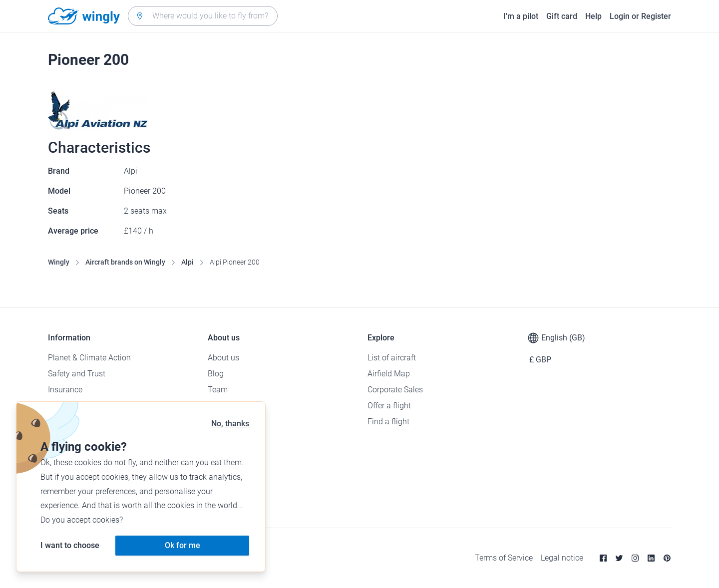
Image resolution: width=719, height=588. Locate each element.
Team (218, 390)
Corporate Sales (395, 390)
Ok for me (182, 545)
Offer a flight (389, 406)
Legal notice (562, 558)
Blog (216, 374)
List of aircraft (392, 358)
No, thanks (230, 424)
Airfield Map (389, 374)
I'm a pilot (521, 16)
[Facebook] (603, 558)
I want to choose (70, 545)
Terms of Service (504, 558)
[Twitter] (619, 558)
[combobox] (203, 16)
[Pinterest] (667, 558)
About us (223, 358)
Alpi (187, 262)
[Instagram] (635, 558)
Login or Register (640, 16)
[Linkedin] (651, 558)
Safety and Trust (77, 374)
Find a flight (388, 422)
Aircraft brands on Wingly (125, 262)
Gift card (562, 16)
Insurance (65, 390)
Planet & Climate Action (89, 358)
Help (593, 16)
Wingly (59, 262)
